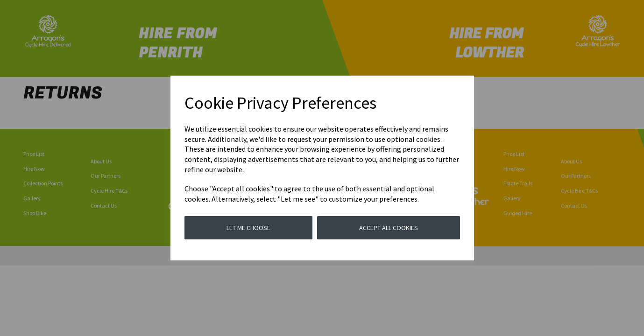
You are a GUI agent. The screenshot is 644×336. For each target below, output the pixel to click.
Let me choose (248, 228)
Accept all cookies (389, 228)
